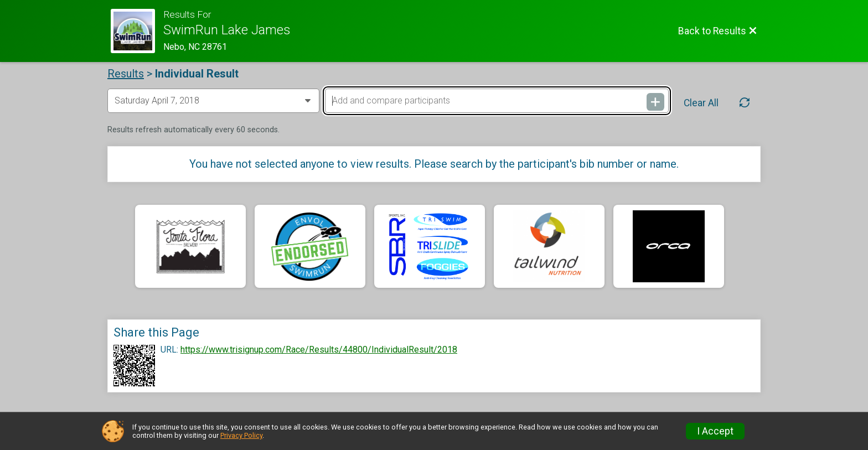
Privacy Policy (241, 435)
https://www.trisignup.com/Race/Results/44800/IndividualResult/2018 (319, 350)
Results (126, 74)
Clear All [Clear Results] (701, 103)
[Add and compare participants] (497, 101)
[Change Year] (213, 101)
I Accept (715, 431)
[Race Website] (137, 31)
